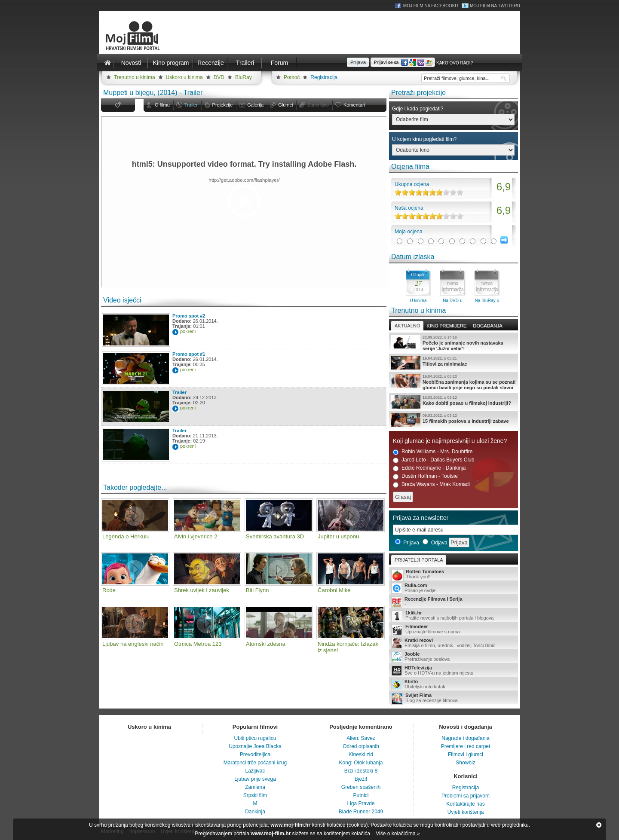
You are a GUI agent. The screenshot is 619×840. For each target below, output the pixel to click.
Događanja (487, 326)
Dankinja (255, 812)
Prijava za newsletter (421, 518)
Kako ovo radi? (455, 63)
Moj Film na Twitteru (495, 6)
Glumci (285, 105)
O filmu (162, 105)
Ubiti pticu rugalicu (255, 738)
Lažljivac (255, 771)
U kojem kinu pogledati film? (424, 139)
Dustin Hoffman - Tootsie (425, 476)
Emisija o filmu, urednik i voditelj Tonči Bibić (454, 643)
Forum (279, 63)
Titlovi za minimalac (454, 363)
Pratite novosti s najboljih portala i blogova (454, 616)
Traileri (245, 63)
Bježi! (361, 779)
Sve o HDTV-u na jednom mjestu (454, 671)
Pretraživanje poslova (454, 657)
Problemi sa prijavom (466, 796)
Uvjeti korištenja (466, 812)
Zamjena (255, 787)
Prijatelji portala (419, 560)
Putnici (361, 795)
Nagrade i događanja (465, 738)
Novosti (131, 63)
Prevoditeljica (255, 754)
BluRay (244, 77)
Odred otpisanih (361, 746)
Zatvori (599, 825)
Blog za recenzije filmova (454, 698)
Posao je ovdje (454, 588)
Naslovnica (107, 63)
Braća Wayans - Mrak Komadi (431, 484)
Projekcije (223, 105)
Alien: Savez (361, 738)
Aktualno (407, 326)
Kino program (171, 63)
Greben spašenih (361, 787)
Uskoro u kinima (184, 77)
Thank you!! (454, 575)
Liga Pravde (361, 803)
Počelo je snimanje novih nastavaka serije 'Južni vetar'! (454, 343)
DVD (219, 77)
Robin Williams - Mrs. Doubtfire (433, 452)
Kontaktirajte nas (465, 804)
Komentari (354, 105)
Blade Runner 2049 (361, 812)
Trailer (191, 105)
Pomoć (292, 77)
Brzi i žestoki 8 (361, 771)
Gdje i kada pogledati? (418, 109)
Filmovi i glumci (466, 754)
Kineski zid (361, 754)
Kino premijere (446, 326)
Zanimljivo (318, 105)
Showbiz (465, 763)
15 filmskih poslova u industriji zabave (454, 420)
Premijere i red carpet (466, 746)
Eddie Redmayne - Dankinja (429, 468)
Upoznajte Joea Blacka (255, 746)
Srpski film (255, 795)
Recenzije (210, 63)
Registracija (324, 77)
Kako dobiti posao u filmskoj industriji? (454, 402)
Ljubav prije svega (255, 779)
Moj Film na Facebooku (431, 6)
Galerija (255, 105)
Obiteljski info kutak (454, 684)
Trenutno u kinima (135, 77)
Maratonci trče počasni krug (255, 763)
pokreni (188, 331)
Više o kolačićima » (398, 834)
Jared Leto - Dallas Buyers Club (434, 460)
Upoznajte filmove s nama (454, 630)
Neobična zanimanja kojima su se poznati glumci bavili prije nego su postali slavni (454, 382)
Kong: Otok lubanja (361, 763)
